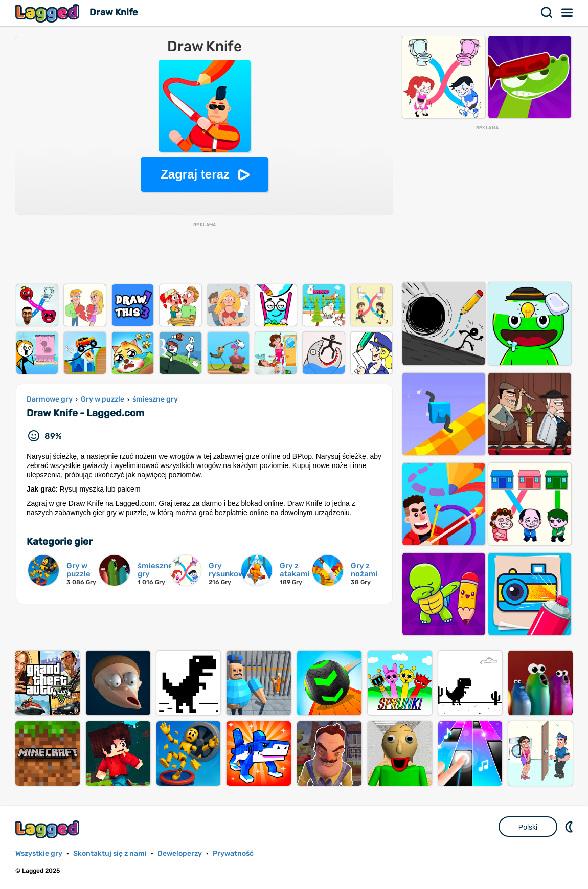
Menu (568, 13)
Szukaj (547, 13)
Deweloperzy (180, 853)
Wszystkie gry (39, 853)
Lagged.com (49, 829)
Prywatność (233, 853)
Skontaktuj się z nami (110, 853)
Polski (528, 827)
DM (570, 827)
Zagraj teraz (195, 174)
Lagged (49, 13)
